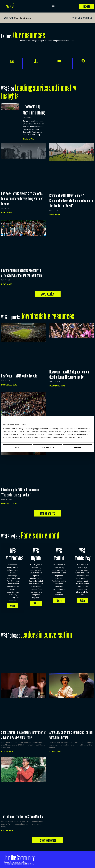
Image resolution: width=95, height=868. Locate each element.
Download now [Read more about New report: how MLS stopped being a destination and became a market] (57, 386)
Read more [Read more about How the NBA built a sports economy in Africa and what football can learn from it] (7, 284)
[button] (53, 6)
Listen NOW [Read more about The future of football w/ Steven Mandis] (7, 828)
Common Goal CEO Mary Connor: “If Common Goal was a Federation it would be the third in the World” (71, 201)
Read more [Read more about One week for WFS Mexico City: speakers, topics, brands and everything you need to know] (7, 212)
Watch (13, 603)
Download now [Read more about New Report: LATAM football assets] (9, 385)
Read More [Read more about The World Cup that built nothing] (29, 139)
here (80, 437)
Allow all (78, 447)
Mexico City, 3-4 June (22, 18)
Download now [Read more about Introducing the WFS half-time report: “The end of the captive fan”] (9, 504)
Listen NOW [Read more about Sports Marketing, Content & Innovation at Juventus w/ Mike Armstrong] (7, 748)
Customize (48, 447)
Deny (17, 447)
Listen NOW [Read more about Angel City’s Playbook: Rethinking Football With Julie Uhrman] (55, 748)
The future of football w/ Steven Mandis (22, 814)
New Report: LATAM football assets (19, 376)
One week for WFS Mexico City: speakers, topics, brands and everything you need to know (22, 198)
